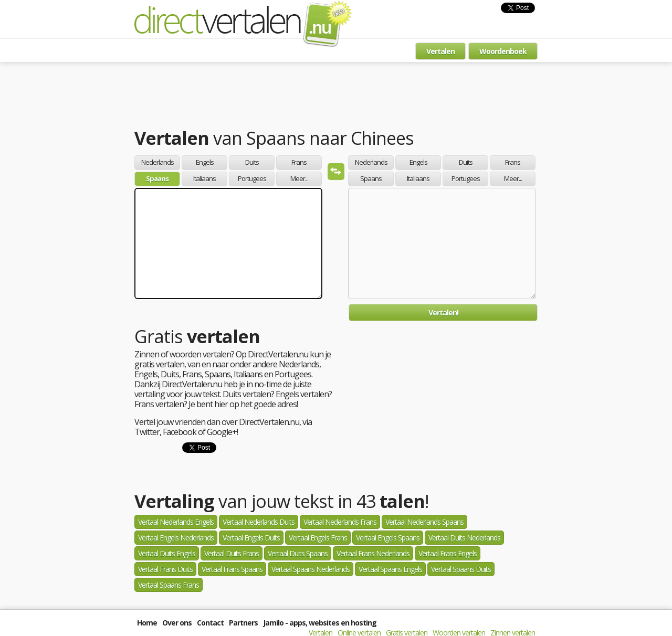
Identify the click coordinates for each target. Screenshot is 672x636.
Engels (205, 162)
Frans (299, 162)
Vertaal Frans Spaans (232, 569)
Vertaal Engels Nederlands (176, 538)
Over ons (177, 623)
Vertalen (440, 51)
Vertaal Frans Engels (448, 553)
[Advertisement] (336, 97)
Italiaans (204, 178)
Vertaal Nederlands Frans (340, 522)
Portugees (252, 178)
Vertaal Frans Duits (165, 569)
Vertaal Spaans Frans (169, 585)
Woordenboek (503, 51)
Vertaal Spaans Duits (461, 569)
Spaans (157, 178)
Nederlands (157, 162)
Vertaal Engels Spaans (388, 538)
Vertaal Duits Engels (167, 553)
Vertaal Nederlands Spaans (424, 522)
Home (147, 623)
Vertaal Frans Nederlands (373, 553)
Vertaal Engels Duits (251, 538)
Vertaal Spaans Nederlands (311, 569)
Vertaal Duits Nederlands (464, 538)
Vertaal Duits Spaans (298, 553)
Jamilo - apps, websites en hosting (320, 623)
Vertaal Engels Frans (318, 538)
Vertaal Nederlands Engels (176, 522)
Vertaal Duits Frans (232, 553)
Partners (243, 623)
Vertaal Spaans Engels (390, 569)
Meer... (299, 178)
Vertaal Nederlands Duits (259, 522)
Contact (210, 623)
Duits (252, 162)
